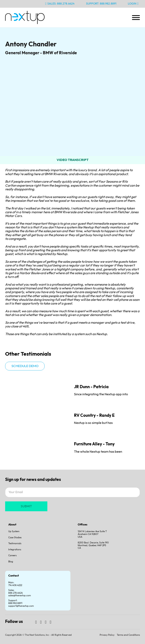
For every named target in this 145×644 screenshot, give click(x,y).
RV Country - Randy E (94, 415)
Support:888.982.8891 (15, 602)
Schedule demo (25, 366)
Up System (14, 531)
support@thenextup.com (21, 606)
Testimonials (15, 544)
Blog (11, 562)
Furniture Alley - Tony (94, 444)
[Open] (136, 18)
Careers (12, 556)
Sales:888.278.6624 (15, 592)
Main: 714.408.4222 (15, 584)
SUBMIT (26, 506)
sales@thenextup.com (20, 596)
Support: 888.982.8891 (101, 4)
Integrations (15, 550)
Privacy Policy (107, 635)
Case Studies (15, 538)
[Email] (72, 492)
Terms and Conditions (128, 635)
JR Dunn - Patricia (91, 387)
